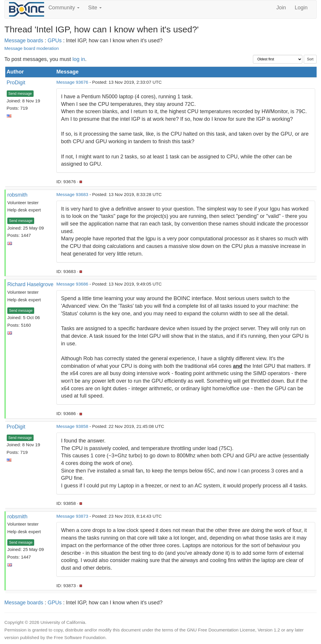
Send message (20, 94)
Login (301, 8)
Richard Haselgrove (30, 284)
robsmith (17, 195)
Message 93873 (72, 516)
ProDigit (16, 83)
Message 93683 (72, 194)
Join (281, 8)
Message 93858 (72, 426)
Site (95, 8)
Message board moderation (32, 48)
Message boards (24, 41)
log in (79, 59)
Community (64, 8)
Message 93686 (72, 284)
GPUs (55, 41)
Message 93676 (72, 82)
